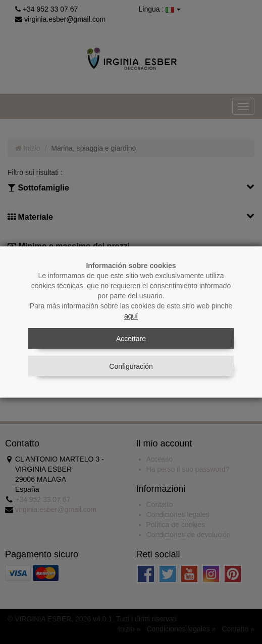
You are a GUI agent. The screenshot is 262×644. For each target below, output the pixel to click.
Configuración (131, 366)
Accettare (131, 339)
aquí (131, 316)
